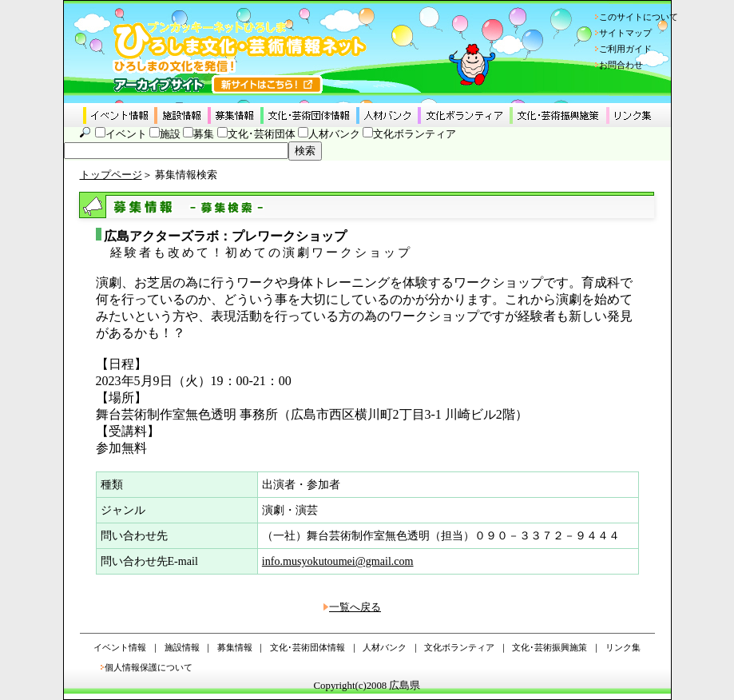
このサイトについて (639, 17)
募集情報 (235, 647)
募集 (204, 134)
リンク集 (623, 647)
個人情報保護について (149, 667)
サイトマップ (625, 33)
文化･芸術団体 (262, 134)
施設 (170, 134)
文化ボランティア (415, 134)
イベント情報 (120, 647)
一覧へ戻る (355, 607)
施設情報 (182, 647)
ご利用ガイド (625, 49)
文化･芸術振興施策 (550, 647)
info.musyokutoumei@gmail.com (338, 561)
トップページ (111, 175)
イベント (126, 134)
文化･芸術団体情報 (307, 647)
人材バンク (334, 134)
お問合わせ (621, 65)
